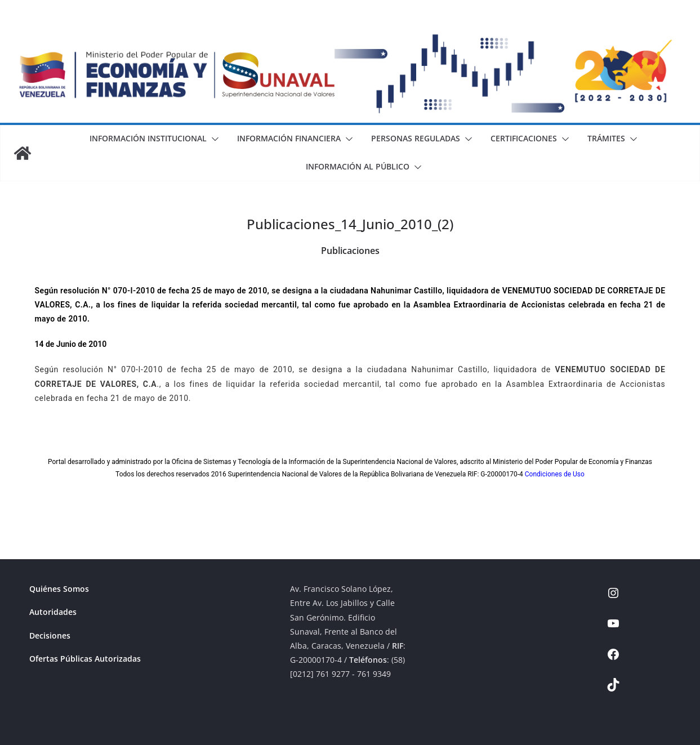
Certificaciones (524, 138)
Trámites (606, 138)
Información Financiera (289, 138)
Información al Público (358, 166)
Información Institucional (148, 138)
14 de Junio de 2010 (71, 344)
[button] (213, 139)
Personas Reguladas (416, 138)
